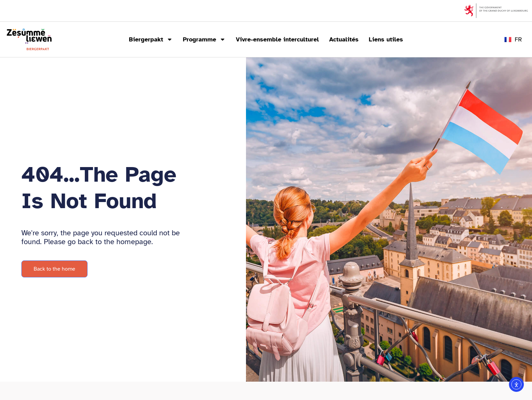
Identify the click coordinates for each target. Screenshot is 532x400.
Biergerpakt (151, 39)
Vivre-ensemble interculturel (277, 39)
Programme (204, 39)
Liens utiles (386, 39)
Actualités (344, 39)
